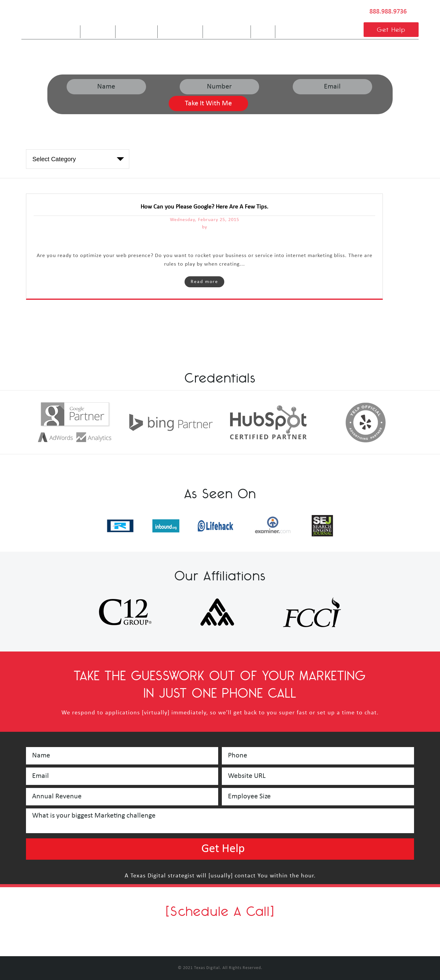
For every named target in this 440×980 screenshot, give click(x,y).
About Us (98, 29)
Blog (263, 29)
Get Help (391, 29)
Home (68, 29)
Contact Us (296, 29)
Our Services (180, 29)
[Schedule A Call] (220, 911)
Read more (204, 282)
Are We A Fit (136, 29)
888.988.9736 (388, 12)
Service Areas (227, 29)
